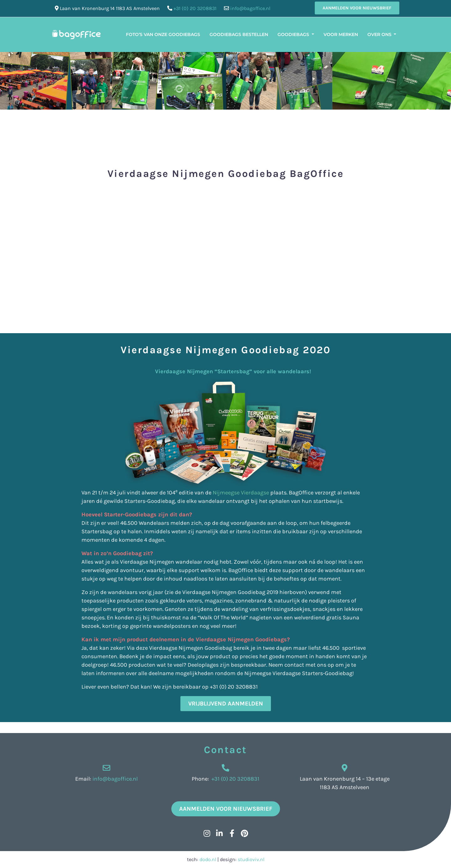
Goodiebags (294, 34)
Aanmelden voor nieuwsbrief (357, 8)
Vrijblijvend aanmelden (226, 704)
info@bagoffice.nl (250, 8)
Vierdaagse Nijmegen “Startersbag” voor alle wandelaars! (196, 371)
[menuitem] (406, 31)
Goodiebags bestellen (239, 34)
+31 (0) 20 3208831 (195, 8)
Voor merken (341, 34)
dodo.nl (208, 859)
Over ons (380, 34)
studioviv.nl (251, 859)
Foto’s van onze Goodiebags (163, 34)
